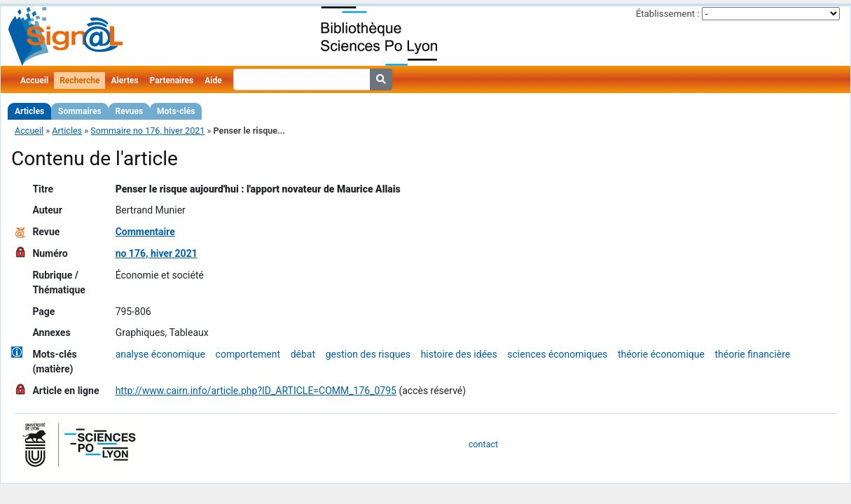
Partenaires (172, 80)
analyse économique (160, 354)
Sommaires (79, 111)
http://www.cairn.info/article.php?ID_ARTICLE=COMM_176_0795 (256, 391)
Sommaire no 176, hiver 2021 (147, 131)
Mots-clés (176, 111)
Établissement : (668, 14)
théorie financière (752, 354)
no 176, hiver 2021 (157, 253)
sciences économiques (557, 354)
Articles (29, 111)
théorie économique (661, 354)
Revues (130, 111)
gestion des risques (368, 354)
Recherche (79, 80)
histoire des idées (459, 354)
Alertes (124, 80)
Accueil (34, 80)
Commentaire (145, 232)
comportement (248, 354)
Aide (213, 80)
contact (483, 444)
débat (303, 354)
